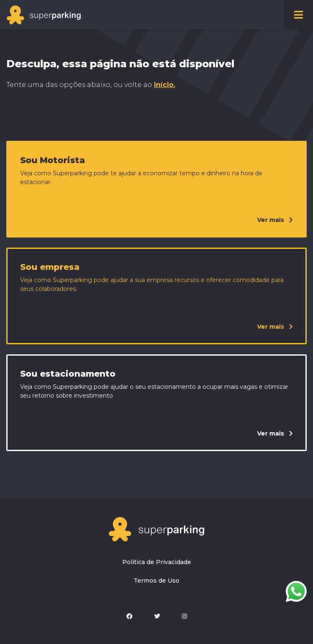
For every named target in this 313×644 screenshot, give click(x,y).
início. (164, 85)
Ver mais (275, 220)
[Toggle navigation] (299, 15)
